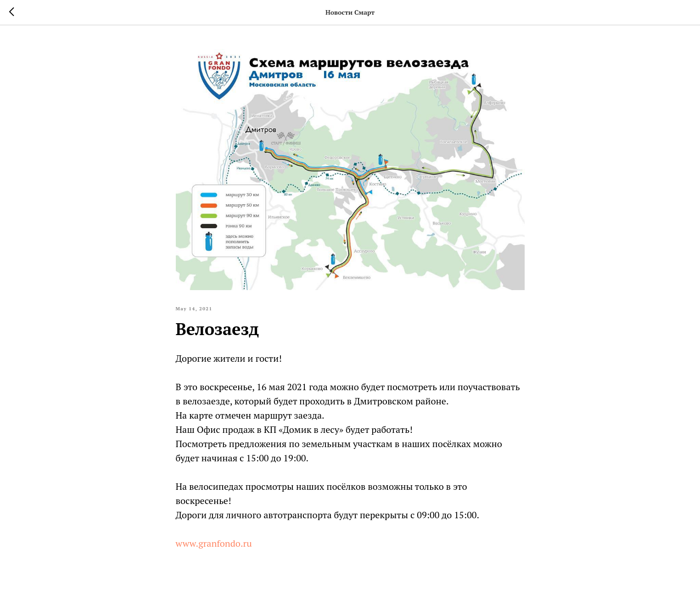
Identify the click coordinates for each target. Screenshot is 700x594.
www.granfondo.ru (214, 543)
